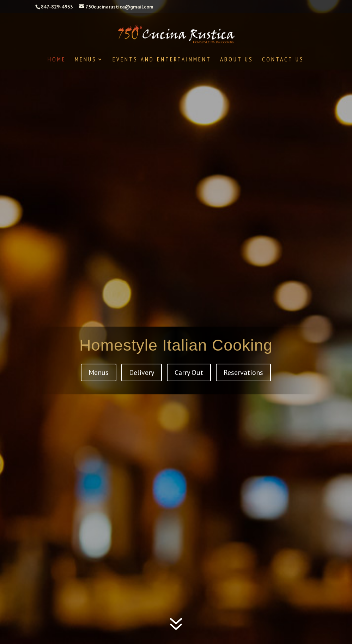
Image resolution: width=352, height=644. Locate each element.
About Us (237, 60)
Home (57, 60)
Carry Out (189, 372)
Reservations (243, 372)
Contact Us (283, 60)
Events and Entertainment (162, 60)
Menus (86, 60)
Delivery (142, 372)
